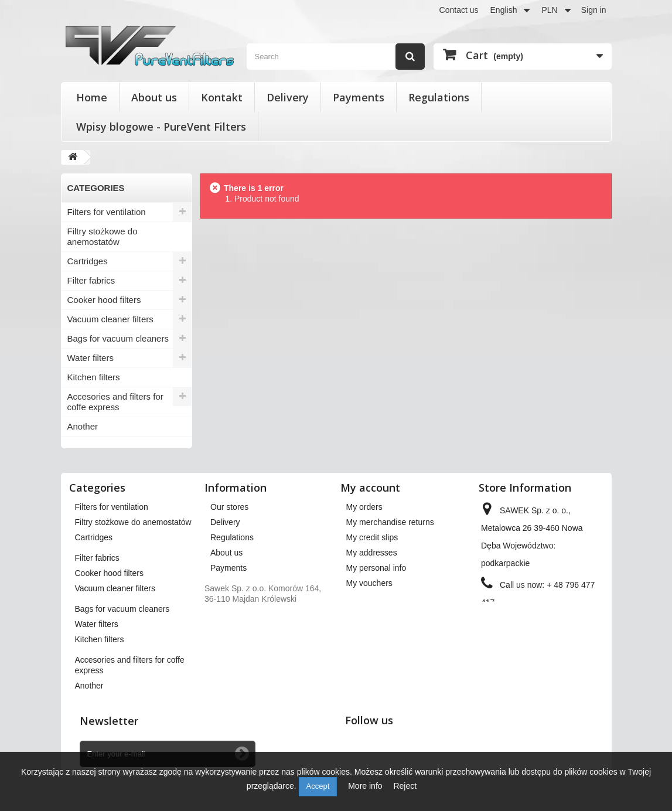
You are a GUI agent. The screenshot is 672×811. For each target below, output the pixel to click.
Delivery (288, 97)
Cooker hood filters (104, 300)
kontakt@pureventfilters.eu (530, 642)
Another (83, 426)
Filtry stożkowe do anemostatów (103, 236)
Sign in (594, 10)
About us (154, 97)
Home (92, 97)
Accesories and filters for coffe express (115, 402)
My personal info (376, 568)
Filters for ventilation (107, 212)
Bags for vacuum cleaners (118, 338)
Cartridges (88, 261)
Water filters (91, 358)
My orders (364, 507)
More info (366, 786)
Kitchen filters (94, 377)
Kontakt (222, 97)
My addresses (372, 553)
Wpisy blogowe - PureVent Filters (161, 127)
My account (370, 488)
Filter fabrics (91, 280)
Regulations (439, 97)
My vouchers (369, 583)
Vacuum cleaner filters (110, 319)
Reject (405, 786)
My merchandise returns (390, 522)
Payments (359, 97)
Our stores (229, 507)
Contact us (459, 10)
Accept (318, 786)
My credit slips (372, 537)
